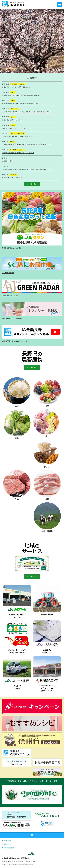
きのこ (13, 117)
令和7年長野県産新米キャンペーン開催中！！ (16, 128)
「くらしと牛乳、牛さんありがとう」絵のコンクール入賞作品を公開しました (26, 112)
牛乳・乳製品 (15, 109)
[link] (48, 824)
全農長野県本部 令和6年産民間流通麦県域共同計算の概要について (23, 95)
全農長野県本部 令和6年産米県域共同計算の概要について (21, 104)
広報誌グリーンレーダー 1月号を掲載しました (17, 87)
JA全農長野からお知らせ (18, 84)
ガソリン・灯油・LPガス (17, 133)
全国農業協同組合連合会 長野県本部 (16, 858)
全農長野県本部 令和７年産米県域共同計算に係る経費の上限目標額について (26, 145)
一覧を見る (32, 184)
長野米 (13, 92)
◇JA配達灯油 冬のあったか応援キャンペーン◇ (17, 136)
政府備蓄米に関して (8, 161)
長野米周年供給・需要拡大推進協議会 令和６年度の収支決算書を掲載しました (27, 169)
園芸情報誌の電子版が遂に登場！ (12, 178)
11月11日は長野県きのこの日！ (12, 120)
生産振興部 (13, 175)
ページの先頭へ (32, 836)
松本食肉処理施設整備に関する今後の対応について (18, 153)
